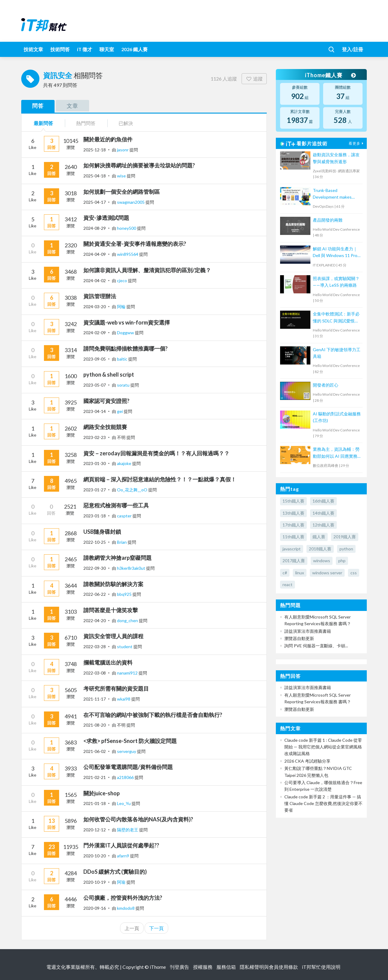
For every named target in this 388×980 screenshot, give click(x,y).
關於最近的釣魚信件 (108, 139)
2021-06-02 (95, 751)
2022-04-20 (95, 620)
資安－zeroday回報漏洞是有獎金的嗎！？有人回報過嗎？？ (156, 453)
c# (285, 573)
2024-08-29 (95, 228)
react (288, 584)
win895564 (128, 254)
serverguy (127, 751)
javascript (292, 549)
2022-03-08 (95, 673)
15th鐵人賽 (293, 501)
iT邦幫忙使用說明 (321, 967)
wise (122, 176)
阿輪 (122, 307)
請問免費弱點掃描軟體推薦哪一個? (125, 348)
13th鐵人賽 (293, 513)
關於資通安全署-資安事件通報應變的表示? (135, 244)
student (125, 647)
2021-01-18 (95, 803)
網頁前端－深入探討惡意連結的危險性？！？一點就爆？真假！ (160, 479)
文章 (72, 106)
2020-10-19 (95, 882)
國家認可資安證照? (106, 401)
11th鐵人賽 (293, 537)
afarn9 (124, 856)
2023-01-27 (95, 490)
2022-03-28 (95, 647)
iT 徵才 (85, 49)
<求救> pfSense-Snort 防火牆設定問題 (130, 741)
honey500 (127, 228)
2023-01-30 (95, 463)
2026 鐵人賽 (134, 49)
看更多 (357, 143)
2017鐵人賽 (294, 561)
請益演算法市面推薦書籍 (308, 631)
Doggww (126, 333)
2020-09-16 (95, 908)
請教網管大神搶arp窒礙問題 (117, 558)
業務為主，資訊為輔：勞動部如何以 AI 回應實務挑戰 (336, 453)
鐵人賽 (319, 537)
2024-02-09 (95, 333)
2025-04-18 (95, 176)
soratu (124, 385)
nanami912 (128, 673)
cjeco (122, 280)
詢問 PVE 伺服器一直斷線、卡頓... (316, 646)
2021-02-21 (95, 777)
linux (300, 573)
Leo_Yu (124, 803)
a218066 (126, 777)
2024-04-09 (95, 254)
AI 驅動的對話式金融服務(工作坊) (337, 417)
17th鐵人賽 (293, 525)
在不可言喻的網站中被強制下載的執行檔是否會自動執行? (153, 715)
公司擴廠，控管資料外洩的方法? (123, 898)
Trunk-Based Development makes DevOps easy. (332, 194)
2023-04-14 (95, 411)
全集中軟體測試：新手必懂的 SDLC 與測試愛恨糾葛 (336, 318)
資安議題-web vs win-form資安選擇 (127, 322)
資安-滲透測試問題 (106, 218)
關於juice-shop (102, 793)
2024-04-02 (95, 280)
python (346, 549)
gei (120, 411)
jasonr (123, 150)
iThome (158, 967)
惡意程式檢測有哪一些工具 (116, 505)
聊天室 (107, 49)
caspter (125, 516)
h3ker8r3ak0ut (132, 568)
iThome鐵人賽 (330, 75)
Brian (122, 542)
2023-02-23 (95, 437)
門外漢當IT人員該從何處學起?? (121, 845)
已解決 (126, 123)
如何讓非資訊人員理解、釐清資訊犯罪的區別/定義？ (147, 270)
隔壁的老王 (128, 830)
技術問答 (60, 49)
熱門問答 (86, 123)
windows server (327, 573)
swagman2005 (131, 202)
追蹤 (254, 79)
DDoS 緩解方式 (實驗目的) (115, 872)
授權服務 (203, 967)
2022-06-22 (95, 594)
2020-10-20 (95, 856)
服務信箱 (226, 967)
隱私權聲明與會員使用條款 (269, 967)
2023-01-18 (95, 516)
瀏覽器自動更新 (299, 638)
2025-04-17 (95, 202)
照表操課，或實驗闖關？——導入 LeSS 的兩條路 (336, 282)
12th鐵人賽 (323, 525)
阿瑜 (122, 882)
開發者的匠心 (326, 385)
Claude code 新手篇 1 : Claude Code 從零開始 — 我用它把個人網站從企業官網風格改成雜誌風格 (323, 747)
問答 (38, 106)
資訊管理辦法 (100, 296)
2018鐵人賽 (320, 549)
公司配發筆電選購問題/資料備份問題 (128, 767)
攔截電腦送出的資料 (108, 662)
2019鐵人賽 (345, 537)
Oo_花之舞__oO (133, 490)
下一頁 (156, 928)
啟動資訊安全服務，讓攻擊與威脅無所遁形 (336, 158)
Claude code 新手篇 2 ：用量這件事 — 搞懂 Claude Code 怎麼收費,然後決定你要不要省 (323, 803)
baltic (123, 359)
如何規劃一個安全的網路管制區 (122, 192)
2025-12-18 (95, 150)
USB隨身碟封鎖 (102, 532)
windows (322, 561)
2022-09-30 (95, 568)
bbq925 (125, 594)
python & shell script (109, 375)
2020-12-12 (95, 830)
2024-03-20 (95, 307)
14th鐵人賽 (323, 513)
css (354, 573)
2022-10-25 (95, 542)
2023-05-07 (95, 385)
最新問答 (43, 123)
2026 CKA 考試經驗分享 (307, 761)
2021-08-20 (95, 725)
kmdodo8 (126, 908)
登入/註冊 (353, 49)
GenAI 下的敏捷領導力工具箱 (337, 353)
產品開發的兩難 (328, 220)
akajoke (125, 463)
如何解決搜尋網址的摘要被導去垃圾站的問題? (139, 165)
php (342, 561)
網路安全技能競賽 (105, 427)
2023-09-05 (95, 359)
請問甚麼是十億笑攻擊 (111, 610)
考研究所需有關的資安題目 (116, 688)
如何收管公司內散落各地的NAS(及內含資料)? (138, 819)
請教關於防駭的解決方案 (113, 584)
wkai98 (124, 699)
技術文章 (33, 49)
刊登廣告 (179, 967)
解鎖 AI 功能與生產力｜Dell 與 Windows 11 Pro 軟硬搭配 (335, 253)
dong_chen (128, 620)
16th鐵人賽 (323, 501)
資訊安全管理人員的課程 (113, 636)
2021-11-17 (95, 699)
